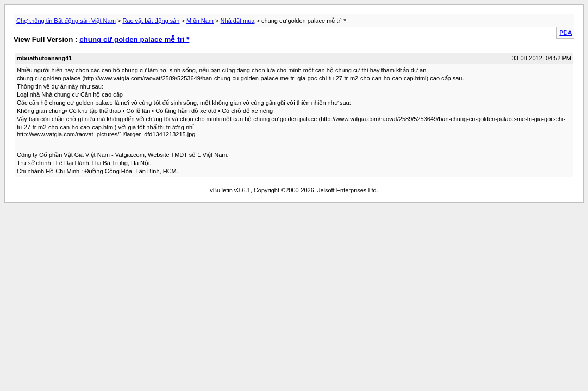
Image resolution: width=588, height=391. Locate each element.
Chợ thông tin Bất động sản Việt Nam (66, 21)
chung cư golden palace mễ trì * (134, 39)
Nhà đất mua (238, 21)
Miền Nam (200, 21)
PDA (565, 33)
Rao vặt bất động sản (151, 21)
